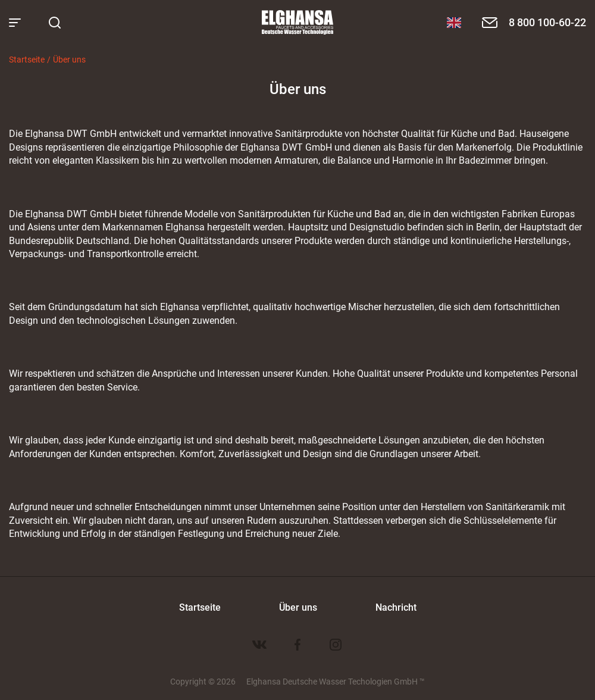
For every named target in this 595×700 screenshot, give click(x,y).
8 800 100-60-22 (547, 22)
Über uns (69, 59)
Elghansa (297, 23)
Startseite (27, 59)
